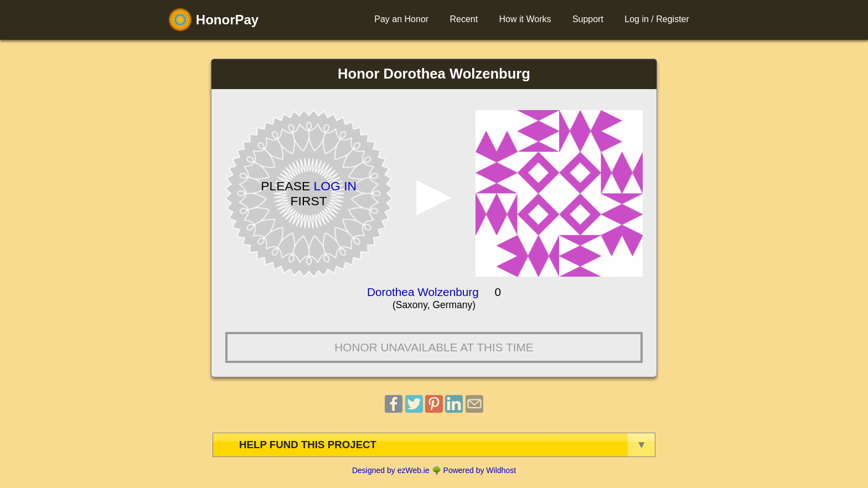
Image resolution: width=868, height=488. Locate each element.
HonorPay (213, 20)
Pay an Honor (401, 19)
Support (588, 19)
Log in (335, 186)
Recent (464, 19)
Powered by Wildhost (480, 470)
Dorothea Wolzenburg (423, 292)
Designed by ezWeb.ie (391, 470)
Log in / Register (657, 19)
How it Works (525, 19)
